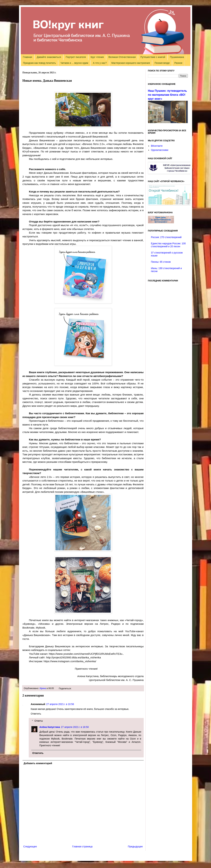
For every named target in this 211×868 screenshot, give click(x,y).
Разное (178, 63)
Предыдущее (135, 846)
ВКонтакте (157, 146)
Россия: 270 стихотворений (166, 237)
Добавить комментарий (38, 763)
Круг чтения (97, 57)
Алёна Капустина (50, 727)
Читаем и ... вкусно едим (74, 63)
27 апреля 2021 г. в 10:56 (60, 704)
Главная (27, 57)
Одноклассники (160, 150)
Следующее (30, 846)
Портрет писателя (76, 57)
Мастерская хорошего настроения (131, 63)
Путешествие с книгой (153, 57)
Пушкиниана (177, 57)
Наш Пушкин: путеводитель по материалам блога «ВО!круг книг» (168, 95)
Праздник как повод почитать (39, 63)
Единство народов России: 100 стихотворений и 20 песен (168, 245)
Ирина (43, 688)
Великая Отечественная (122, 57)
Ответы (39, 721)
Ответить (36, 714)
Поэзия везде (162, 63)
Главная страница (82, 846)
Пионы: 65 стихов (161, 262)
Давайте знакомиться (49, 57)
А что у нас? (100, 63)
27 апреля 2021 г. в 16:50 (75, 727)
